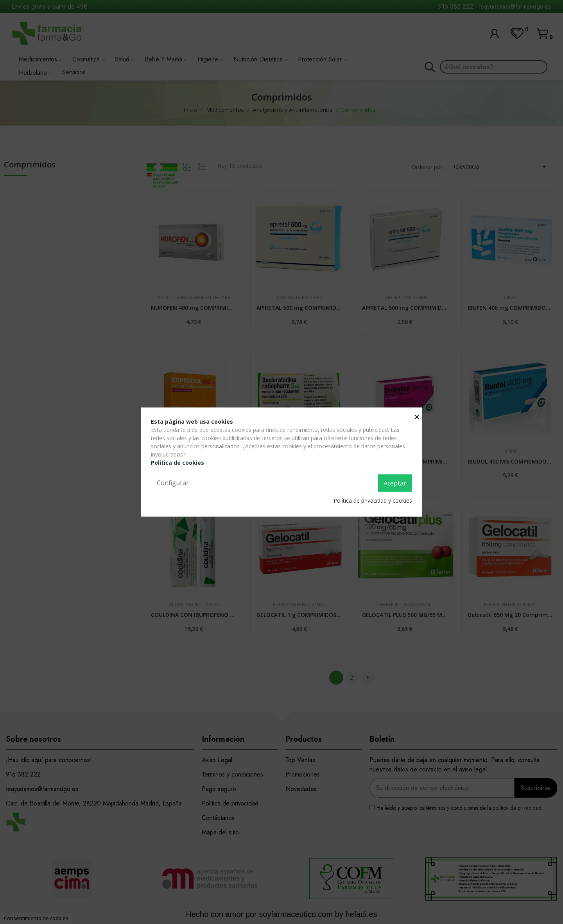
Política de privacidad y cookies (373, 500)
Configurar (173, 483)
